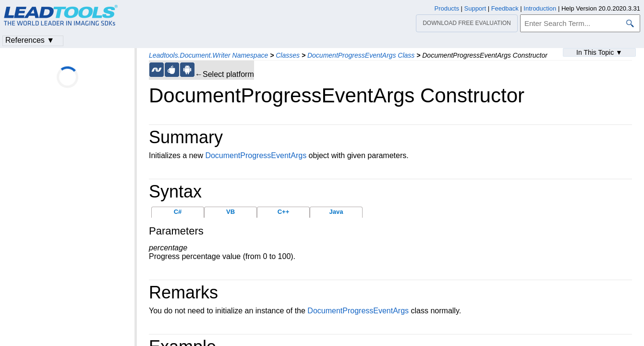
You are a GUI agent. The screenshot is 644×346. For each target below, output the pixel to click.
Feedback (505, 8)
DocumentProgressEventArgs (256, 155)
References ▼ (30, 40)
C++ (284, 212)
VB (231, 212)
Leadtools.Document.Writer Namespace (208, 55)
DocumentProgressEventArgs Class (361, 55)
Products (447, 8)
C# (178, 212)
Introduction (540, 8)
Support (475, 8)
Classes (288, 55)
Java (336, 212)
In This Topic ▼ (599, 52)
